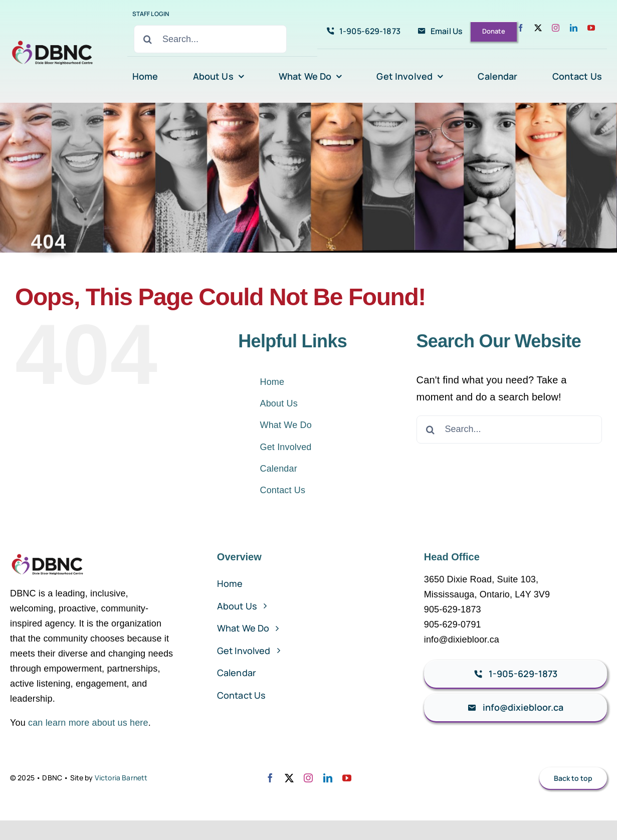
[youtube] (591, 28)
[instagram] (556, 28)
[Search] (148, 39)
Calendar (279, 469)
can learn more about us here (88, 723)
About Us (279, 403)
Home (272, 382)
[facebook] (521, 28)
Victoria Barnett (121, 778)
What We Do (286, 425)
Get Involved (286, 447)
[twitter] (538, 28)
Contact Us (283, 490)
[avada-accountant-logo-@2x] (53, 43)
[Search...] (210, 39)
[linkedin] (574, 28)
